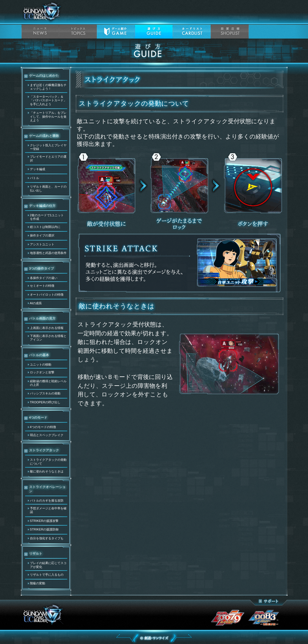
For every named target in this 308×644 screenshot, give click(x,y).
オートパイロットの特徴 (47, 295)
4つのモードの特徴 (43, 427)
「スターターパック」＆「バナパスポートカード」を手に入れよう (48, 100)
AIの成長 (36, 303)
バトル (35, 178)
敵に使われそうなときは (47, 471)
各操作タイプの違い (44, 278)
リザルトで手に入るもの (47, 575)
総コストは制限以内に (45, 227)
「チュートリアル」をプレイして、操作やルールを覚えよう (48, 116)
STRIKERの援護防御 (44, 529)
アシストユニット (42, 244)
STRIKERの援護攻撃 (44, 521)
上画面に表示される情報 (47, 328)
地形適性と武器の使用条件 (48, 253)
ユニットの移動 (41, 364)
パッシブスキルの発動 (45, 393)
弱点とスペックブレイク (47, 435)
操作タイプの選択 (42, 235)
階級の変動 (38, 583)
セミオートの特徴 (42, 286)
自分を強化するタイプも (47, 538)
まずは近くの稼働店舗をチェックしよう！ (48, 87)
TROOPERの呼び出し (45, 402)
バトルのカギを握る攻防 (47, 500)
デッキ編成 (38, 169)
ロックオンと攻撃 (42, 372)
